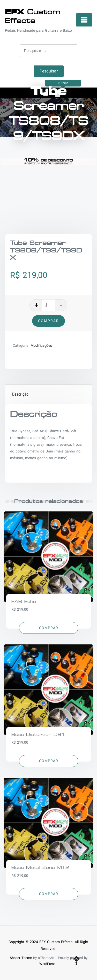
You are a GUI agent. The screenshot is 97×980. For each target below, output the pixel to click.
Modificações (41, 346)
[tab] (49, 395)
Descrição (20, 394)
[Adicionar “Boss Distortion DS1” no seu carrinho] (48, 761)
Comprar (48, 321)
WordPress (47, 964)
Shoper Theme (21, 958)
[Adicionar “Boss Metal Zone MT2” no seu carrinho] (48, 894)
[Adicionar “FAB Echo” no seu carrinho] (48, 628)
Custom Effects (33, 16)
